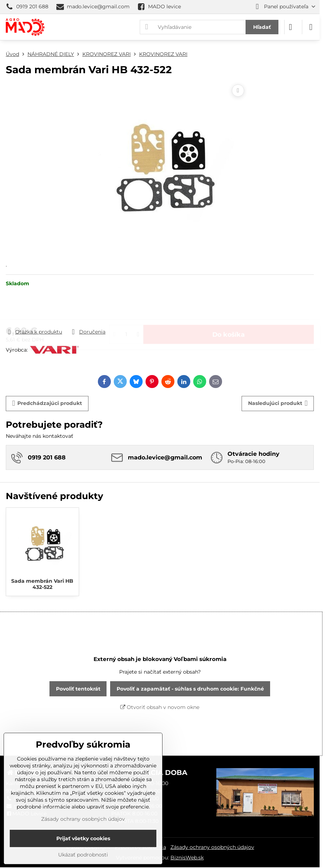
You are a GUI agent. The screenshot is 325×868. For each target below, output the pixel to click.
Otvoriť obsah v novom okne (160, 707)
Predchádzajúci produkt (47, 403)
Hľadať (262, 27)
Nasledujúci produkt (278, 403)
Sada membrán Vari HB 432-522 (42, 584)
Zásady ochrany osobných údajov (212, 847)
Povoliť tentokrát (78, 689)
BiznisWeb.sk (187, 858)
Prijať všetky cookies (83, 838)
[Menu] (311, 27)
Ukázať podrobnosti (83, 855)
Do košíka (229, 307)
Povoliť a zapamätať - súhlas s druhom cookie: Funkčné (190, 689)
